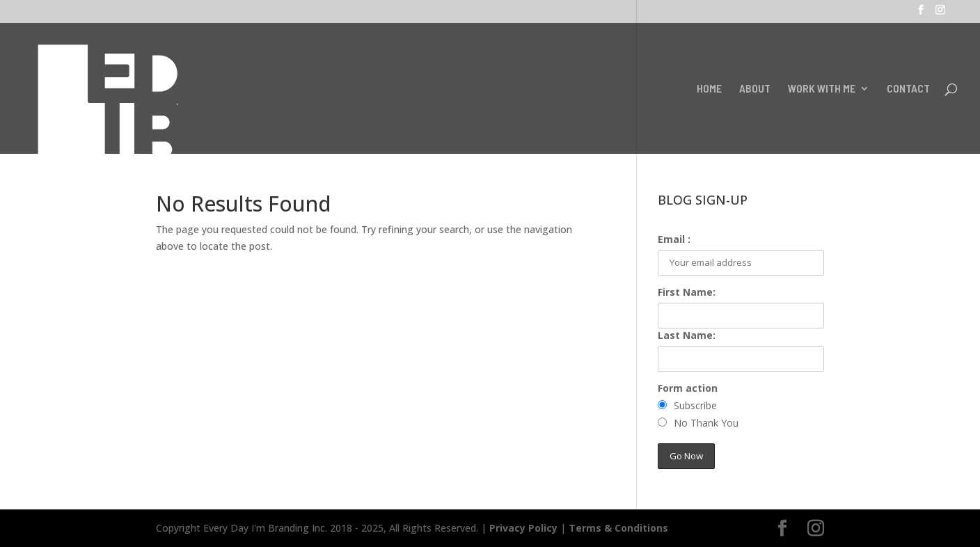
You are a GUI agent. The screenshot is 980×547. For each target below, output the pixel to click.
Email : (674, 239)
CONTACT (908, 89)
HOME (709, 89)
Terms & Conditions (618, 528)
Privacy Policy (523, 528)
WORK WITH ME (822, 89)
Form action (688, 388)
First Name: (687, 292)
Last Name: (687, 335)
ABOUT (755, 89)
